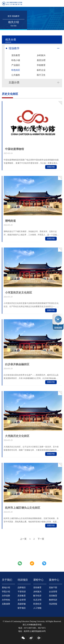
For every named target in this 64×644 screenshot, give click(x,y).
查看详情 (51, 167)
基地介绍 (6, 588)
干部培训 (22, 592)
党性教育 (16, 55)
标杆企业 (41, 70)
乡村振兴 (41, 55)
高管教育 (22, 596)
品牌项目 (22, 588)
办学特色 (6, 600)
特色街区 (16, 70)
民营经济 (37, 604)
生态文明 (37, 600)
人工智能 (37, 608)
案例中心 (54, 580)
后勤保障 (6, 604)
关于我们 (7, 580)
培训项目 (23, 580)
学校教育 (41, 65)
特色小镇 (16, 60)
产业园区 (16, 65)
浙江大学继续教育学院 (32, 625)
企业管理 (22, 600)
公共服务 (16, 75)
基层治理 (41, 60)
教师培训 (53, 600)
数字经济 (37, 596)
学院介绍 (6, 592)
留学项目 (22, 608)
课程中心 (38, 580)
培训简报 (53, 604)
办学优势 (6, 596)
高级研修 (22, 604)
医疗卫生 (41, 75)
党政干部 (53, 588)
